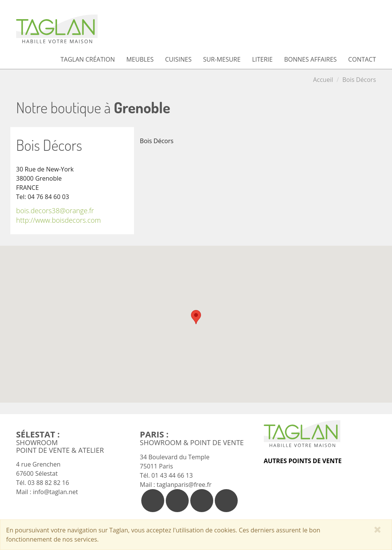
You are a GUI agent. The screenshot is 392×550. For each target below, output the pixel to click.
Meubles (140, 59)
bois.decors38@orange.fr (55, 211)
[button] (196, 317)
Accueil (323, 80)
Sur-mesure (222, 59)
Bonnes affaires (310, 59)
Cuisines (178, 59)
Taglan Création (88, 59)
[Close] (378, 529)
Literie (262, 59)
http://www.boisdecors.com (58, 220)
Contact (362, 59)
